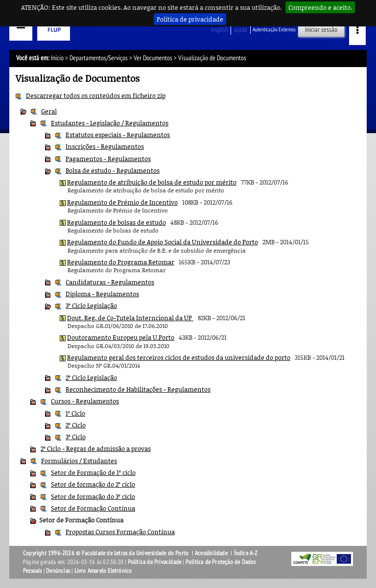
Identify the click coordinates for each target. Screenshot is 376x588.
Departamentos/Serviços (99, 58)
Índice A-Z (246, 553)
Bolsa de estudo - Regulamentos (113, 170)
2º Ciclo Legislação (91, 377)
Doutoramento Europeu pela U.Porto (121, 337)
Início (57, 58)
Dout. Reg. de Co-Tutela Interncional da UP (130, 318)
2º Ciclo (76, 425)
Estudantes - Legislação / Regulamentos (110, 123)
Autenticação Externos (274, 30)
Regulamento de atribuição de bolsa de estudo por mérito (152, 182)
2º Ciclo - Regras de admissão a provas (96, 448)
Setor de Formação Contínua (93, 508)
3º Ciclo (76, 437)
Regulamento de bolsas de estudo (117, 222)
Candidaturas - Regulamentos (110, 282)
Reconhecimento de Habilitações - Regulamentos (138, 389)
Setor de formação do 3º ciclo (93, 496)
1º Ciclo (75, 413)
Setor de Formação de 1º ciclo (93, 472)
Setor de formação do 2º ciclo (93, 484)
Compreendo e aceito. (320, 7)
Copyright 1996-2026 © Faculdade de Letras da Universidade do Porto (106, 553)
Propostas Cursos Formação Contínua (120, 532)
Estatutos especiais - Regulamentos (118, 135)
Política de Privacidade (155, 562)
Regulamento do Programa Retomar (121, 262)
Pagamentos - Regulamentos (108, 159)
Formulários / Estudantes (79, 461)
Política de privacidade (190, 19)
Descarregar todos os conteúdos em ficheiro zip (96, 95)
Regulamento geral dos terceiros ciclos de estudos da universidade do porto (179, 357)
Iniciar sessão (321, 30)
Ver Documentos (153, 58)
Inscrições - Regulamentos (105, 146)
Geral (49, 111)
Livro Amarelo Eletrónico (103, 571)
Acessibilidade (211, 553)
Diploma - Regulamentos (102, 294)
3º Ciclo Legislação (91, 306)
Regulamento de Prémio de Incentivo (122, 202)
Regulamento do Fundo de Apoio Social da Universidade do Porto (163, 242)
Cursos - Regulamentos (85, 401)
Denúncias (58, 571)
